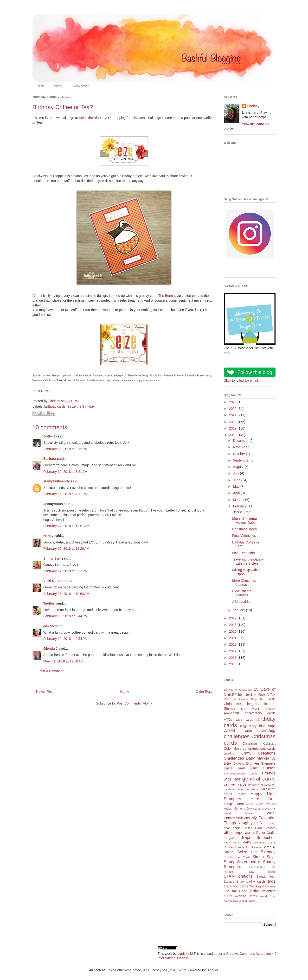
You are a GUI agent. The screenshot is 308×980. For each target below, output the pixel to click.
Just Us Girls (267, 804)
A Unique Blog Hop (249, 699)
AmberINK (232, 713)
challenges (237, 736)
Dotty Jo (50, 436)
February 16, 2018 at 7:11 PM (65, 494)
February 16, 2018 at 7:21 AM (65, 472)
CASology (268, 731)
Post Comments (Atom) (134, 703)
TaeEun (49, 603)
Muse (248, 813)
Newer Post (45, 692)
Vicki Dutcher (54, 581)
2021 (233, 415)
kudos (228, 809)
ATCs (228, 719)
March (238, 500)
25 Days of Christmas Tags (250, 692)
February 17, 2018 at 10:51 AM (66, 526)
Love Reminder (244, 553)
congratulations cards (259, 749)
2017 (233, 618)
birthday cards (55, 406)
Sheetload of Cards (237, 857)
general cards (259, 779)
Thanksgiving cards (262, 886)
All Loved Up (242, 602)
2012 (233, 651)
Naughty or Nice (253, 823)
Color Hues (233, 749)
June (237, 480)
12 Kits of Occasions (238, 690)
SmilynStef (52, 558)
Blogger (212, 970)
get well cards (235, 784)
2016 (233, 625)
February (240, 506)
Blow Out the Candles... (242, 593)
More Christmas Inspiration (244, 583)
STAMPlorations (238, 876)
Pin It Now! (41, 391)
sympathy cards (253, 881)
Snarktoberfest (257, 867)
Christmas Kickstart (259, 743)
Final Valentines (244, 536)
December (241, 441)
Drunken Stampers (261, 763)
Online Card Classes (259, 828)
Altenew (270, 709)
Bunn (169, 296)
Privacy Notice (80, 86)
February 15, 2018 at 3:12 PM (65, 449)
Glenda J (50, 649)
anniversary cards (260, 713)
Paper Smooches (259, 838)
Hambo (241, 794)
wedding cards (246, 896)
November (241, 447)
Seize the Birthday (93, 118)
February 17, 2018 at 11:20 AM (66, 549)
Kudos (58, 86)
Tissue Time (241, 512)
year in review (247, 901)
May (237, 487)
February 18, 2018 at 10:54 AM (66, 594)
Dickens (239, 764)
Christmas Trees (244, 529)
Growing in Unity (245, 789)
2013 (233, 644)
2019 (233, 428)
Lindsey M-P (187, 954)
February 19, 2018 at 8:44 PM (65, 616)
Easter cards (235, 768)
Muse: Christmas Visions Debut (245, 521)
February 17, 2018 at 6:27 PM (65, 571)
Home (41, 86)
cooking (229, 754)
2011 (233, 658)
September (242, 460)
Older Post (204, 692)
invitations (251, 804)
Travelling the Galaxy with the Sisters (248, 561)
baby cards (244, 720)
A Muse (260, 695)
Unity (254, 891)
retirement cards (265, 843)
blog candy (248, 726)
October (239, 454)
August (239, 467)
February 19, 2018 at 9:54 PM (65, 639)
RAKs (247, 842)
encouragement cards (241, 774)
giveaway (254, 785)
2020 (233, 422)
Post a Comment (51, 671)
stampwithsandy (57, 481)
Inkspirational (234, 804)
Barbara (50, 459)
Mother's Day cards (247, 809)
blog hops (267, 726)
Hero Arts (263, 799)
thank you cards (236, 886)
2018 (233, 435)
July (236, 473)
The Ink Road (235, 891)
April (237, 493)
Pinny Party (232, 843)
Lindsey (253, 106)
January (239, 610)
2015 (233, 631)
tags (272, 881)
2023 (233, 402)
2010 (233, 664)
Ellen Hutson (263, 768)
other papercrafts (239, 833)
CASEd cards (238, 731)
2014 (233, 638)
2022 (233, 409)
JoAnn (49, 626)
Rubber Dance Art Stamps (242, 847)
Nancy (48, 536)
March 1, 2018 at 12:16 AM (63, 661)
